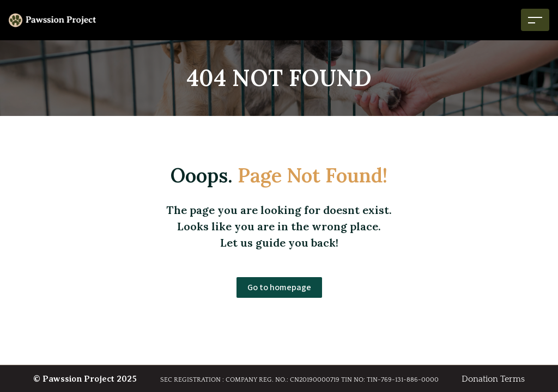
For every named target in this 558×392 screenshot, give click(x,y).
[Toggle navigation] (535, 20)
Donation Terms (493, 379)
